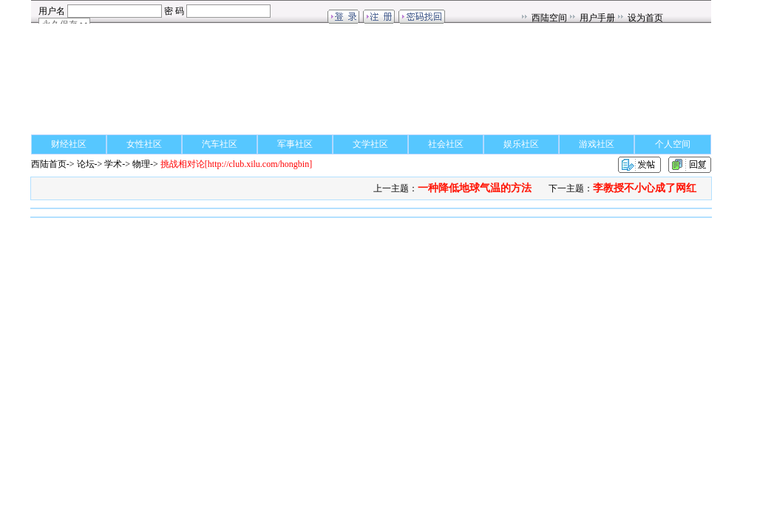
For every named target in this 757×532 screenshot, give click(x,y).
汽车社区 (220, 144)
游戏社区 (597, 144)
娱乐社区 (521, 144)
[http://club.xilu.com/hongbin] (236, 164)
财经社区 (69, 144)
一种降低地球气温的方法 (475, 188)
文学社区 (370, 144)
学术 (113, 164)
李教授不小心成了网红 (645, 188)
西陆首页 (49, 164)
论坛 (86, 164)
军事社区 (295, 144)
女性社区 (144, 144)
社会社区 (446, 144)
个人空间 (673, 144)
